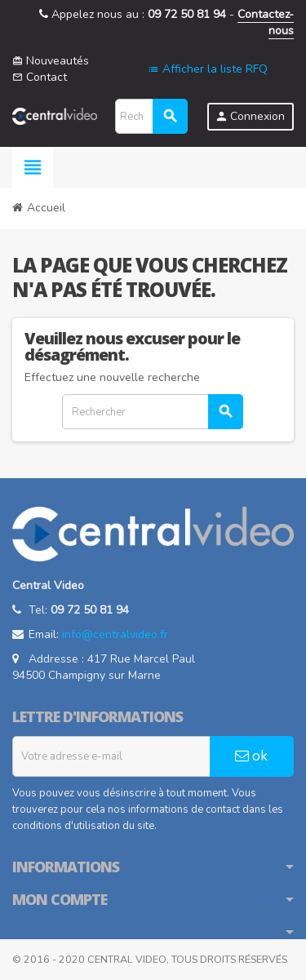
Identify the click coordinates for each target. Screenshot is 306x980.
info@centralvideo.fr (115, 634)
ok (251, 756)
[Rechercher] (151, 116)
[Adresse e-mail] (111, 756)
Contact (40, 77)
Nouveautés (51, 61)
